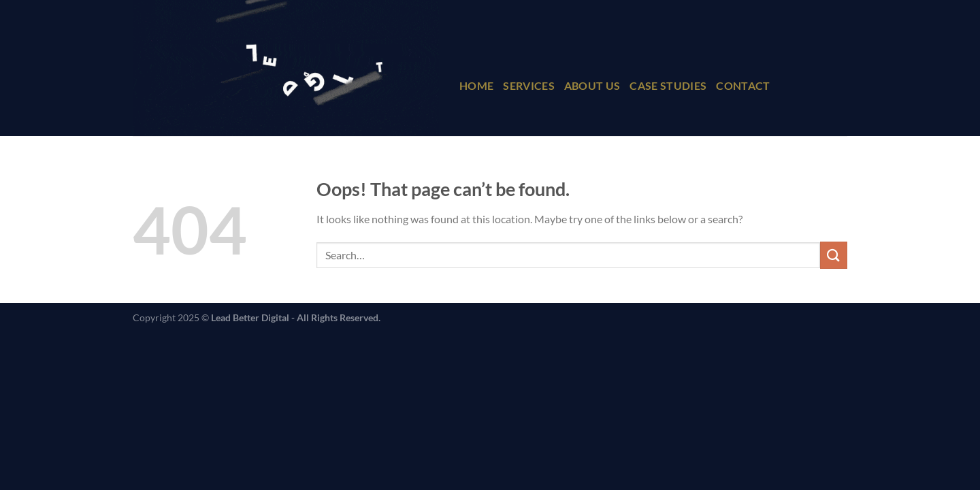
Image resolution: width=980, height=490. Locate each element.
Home (476, 85)
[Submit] (834, 255)
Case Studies (668, 85)
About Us (592, 85)
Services (529, 85)
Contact (743, 85)
